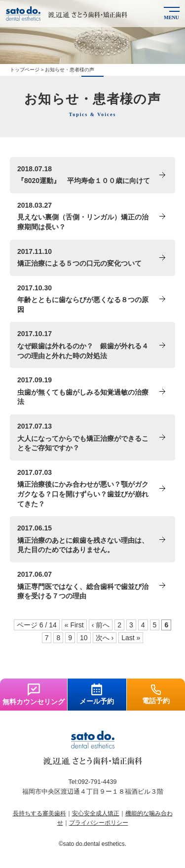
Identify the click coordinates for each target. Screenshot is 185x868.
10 (84, 638)
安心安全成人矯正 (96, 813)
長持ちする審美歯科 (39, 813)
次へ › (105, 638)
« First (74, 625)
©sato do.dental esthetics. (92, 844)
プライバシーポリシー (99, 823)
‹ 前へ (101, 625)
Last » (131, 638)
